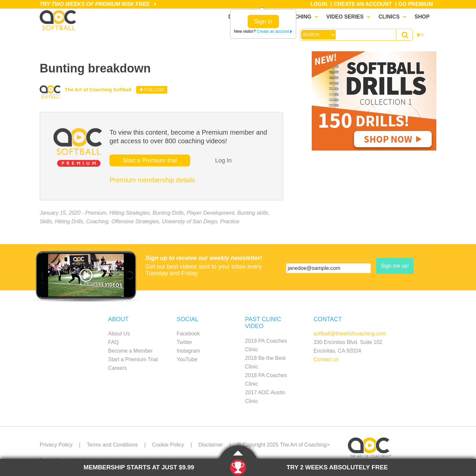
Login (319, 4)
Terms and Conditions (112, 445)
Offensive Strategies (135, 221)
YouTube (187, 359)
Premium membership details (152, 180)
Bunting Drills (168, 213)
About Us (119, 334)
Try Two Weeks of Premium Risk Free (98, 4)
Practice (230, 221)
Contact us (326, 359)
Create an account (275, 31)
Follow (152, 90)
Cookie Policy (168, 445)
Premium (96, 213)
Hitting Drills (69, 221)
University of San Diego (190, 221)
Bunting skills (253, 213)
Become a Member (130, 351)
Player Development (211, 213)
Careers (118, 368)
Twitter (184, 342)
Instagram (188, 351)
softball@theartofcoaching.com (350, 334)
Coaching (97, 221)
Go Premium (416, 4)
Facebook (188, 334)
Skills (46, 221)
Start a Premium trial (150, 160)
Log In (223, 160)
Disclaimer (211, 445)
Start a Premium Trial (133, 359)
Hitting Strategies (130, 213)
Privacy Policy (56, 445)
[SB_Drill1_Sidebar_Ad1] (374, 149)
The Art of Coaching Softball (59, 20)
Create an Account (363, 4)
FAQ (113, 342)
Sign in (263, 22)
